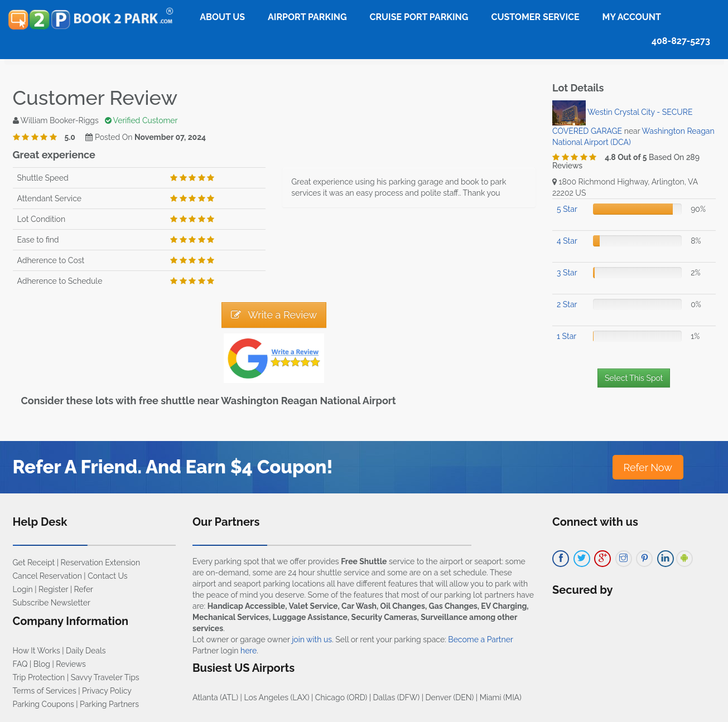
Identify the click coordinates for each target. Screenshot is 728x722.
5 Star (567, 209)
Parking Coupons (44, 704)
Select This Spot (634, 378)
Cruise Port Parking (419, 17)
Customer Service (535, 17)
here (249, 651)
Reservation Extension (101, 563)
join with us (312, 639)
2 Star (567, 304)
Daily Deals (86, 651)
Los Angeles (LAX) (276, 697)
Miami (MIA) (501, 697)
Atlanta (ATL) (215, 697)
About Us (222, 17)
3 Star (567, 273)
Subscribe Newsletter (52, 603)
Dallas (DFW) (397, 697)
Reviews (71, 664)
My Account (632, 17)
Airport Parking (307, 17)
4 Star (567, 241)
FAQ (20, 664)
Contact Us (107, 576)
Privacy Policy (107, 691)
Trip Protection (39, 677)
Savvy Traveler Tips (105, 677)
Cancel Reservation (47, 576)
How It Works (37, 651)
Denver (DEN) (450, 697)
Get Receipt (34, 563)
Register (53, 589)
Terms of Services (45, 691)
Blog (42, 664)
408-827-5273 (681, 41)
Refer (83, 589)
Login (23, 589)
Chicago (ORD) (341, 697)
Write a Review (274, 315)
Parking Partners (109, 704)
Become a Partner (480, 639)
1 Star (567, 336)
